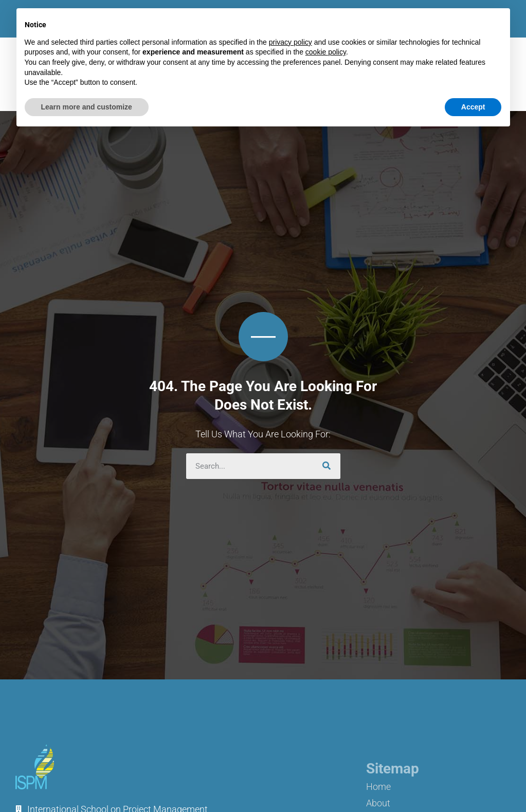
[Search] (328, 466)
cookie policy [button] (326, 52)
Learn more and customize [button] (87, 107)
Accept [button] (473, 107)
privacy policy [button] (291, 42)
